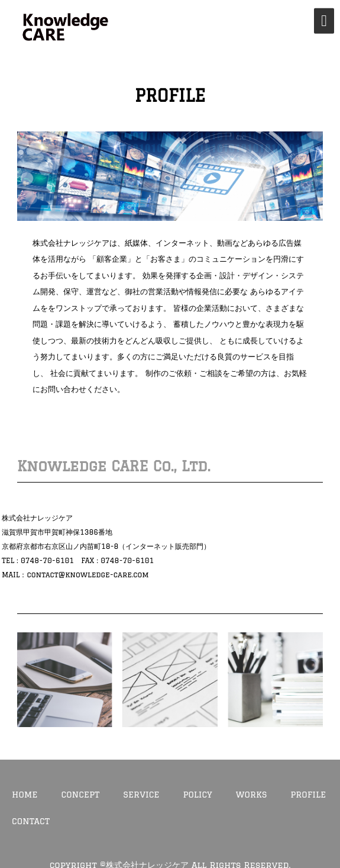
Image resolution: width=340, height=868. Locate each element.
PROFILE (308, 794)
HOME (25, 794)
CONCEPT (81, 794)
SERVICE (141, 794)
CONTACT (31, 821)
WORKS (251, 794)
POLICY (198, 794)
